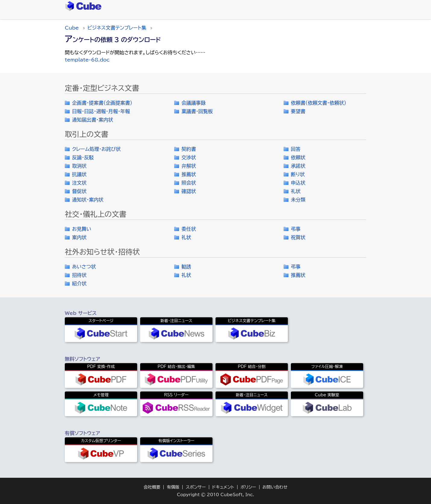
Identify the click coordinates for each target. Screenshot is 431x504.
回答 (296, 149)
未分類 (298, 200)
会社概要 (152, 487)
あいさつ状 (84, 267)
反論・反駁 (83, 157)
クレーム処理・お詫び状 (96, 149)
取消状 (79, 166)
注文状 (79, 183)
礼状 (296, 191)
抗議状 (79, 174)
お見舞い (82, 229)
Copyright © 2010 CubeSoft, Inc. (215, 495)
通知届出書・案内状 (93, 120)
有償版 (173, 487)
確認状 (189, 191)
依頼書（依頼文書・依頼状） (319, 103)
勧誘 (186, 267)
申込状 (298, 183)
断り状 (298, 174)
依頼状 (298, 157)
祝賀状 (298, 237)
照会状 (189, 183)
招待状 (79, 275)
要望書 (298, 111)
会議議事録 (193, 103)
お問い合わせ (275, 487)
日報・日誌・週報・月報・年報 (101, 111)
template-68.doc (87, 60)
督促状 (79, 191)
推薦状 (189, 174)
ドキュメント (223, 487)
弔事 (296, 229)
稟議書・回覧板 (197, 111)
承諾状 (298, 166)
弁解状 (189, 166)
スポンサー (196, 487)
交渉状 (189, 157)
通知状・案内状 (88, 200)
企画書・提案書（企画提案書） (102, 103)
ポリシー (248, 487)
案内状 (79, 237)
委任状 (189, 229)
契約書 (189, 149)
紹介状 (79, 284)
